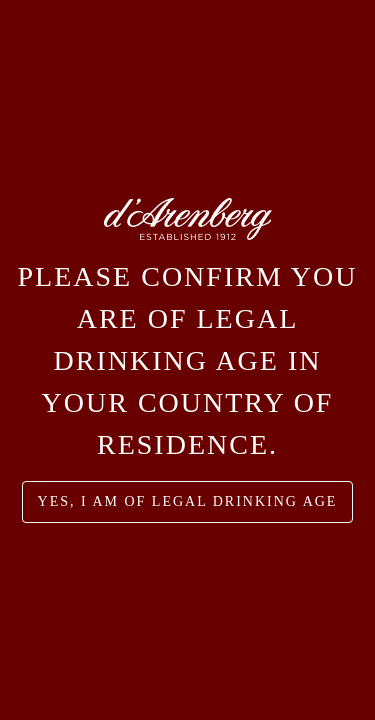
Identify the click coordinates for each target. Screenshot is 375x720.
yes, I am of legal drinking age (188, 501)
